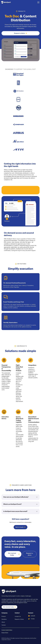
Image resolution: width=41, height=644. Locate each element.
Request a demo (30, 554)
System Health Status (7, 630)
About (3, 622)
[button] (38, 2)
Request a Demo (19, 619)
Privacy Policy (5, 633)
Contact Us (18, 616)
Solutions (4, 619)
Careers (4, 625)
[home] (6, 2)
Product (4, 616)
